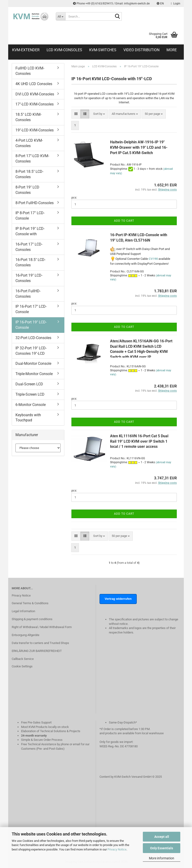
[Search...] (61, 16)
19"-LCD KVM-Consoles (35, 130)
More (172, 50)
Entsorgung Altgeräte (26, 635)
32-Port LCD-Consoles (33, 338)
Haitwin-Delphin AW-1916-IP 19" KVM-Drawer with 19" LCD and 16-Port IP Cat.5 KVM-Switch (139, 147)
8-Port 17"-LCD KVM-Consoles (32, 159)
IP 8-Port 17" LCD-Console (30, 216)
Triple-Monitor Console (34, 374)
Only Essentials (162, 848)
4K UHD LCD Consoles (34, 84)
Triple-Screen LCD (30, 394)
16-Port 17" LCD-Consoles (29, 247)
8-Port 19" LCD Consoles (27, 190)
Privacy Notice (117, 849)
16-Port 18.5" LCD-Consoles (30, 262)
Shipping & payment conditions (32, 619)
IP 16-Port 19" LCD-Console (31, 325)
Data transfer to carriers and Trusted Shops (40, 643)
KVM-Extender (26, 50)
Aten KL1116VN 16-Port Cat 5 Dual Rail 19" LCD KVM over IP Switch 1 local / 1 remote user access (139, 441)
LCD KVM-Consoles (64, 50)
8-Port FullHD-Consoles (35, 203)
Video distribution (141, 50)
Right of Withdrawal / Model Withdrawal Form (42, 627)
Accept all (162, 837)
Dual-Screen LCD (29, 384)
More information (162, 858)
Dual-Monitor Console (33, 363)
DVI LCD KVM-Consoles (35, 94)
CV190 (153, 259)
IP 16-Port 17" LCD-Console (31, 309)
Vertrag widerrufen (118, 599)
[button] (160, 4)
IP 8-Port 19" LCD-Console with (30, 231)
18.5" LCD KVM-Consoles (28, 117)
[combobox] (99, 114)
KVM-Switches (103, 50)
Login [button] (176, 4)
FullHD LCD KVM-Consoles (30, 71)
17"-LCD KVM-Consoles (35, 104)
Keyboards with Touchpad (28, 418)
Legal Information (23, 611)
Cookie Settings (22, 666)
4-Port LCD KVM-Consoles (29, 143)
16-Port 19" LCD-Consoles (29, 278)
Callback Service (23, 659)
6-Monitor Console (31, 405)
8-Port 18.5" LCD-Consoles (29, 174)
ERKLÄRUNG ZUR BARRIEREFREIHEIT (37, 651)
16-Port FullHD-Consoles (28, 294)
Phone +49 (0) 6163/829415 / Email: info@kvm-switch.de (111, 4)
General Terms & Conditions (30, 603)
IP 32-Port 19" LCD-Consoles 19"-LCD (31, 351)
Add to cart (124, 221)
